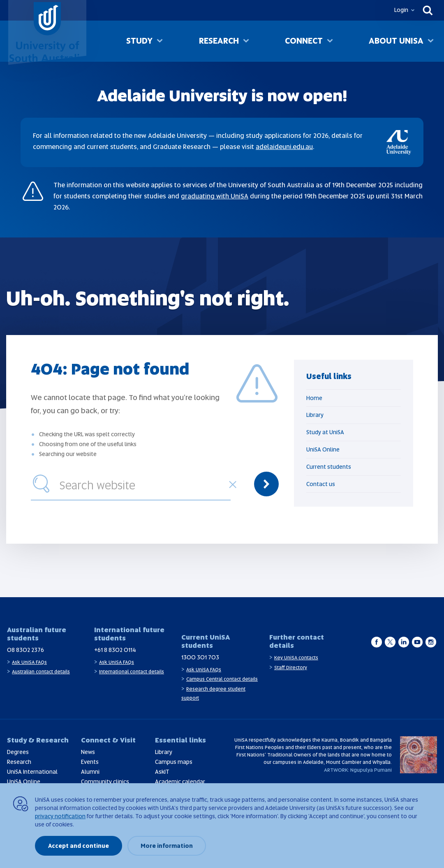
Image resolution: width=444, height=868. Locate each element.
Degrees (18, 752)
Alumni (90, 772)
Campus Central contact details (222, 679)
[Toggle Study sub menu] (160, 42)
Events (90, 762)
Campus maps (174, 762)
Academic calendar (180, 782)
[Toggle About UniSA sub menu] (431, 42)
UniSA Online (323, 449)
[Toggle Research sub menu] (246, 42)
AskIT (162, 772)
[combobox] (143, 484)
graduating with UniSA (215, 196)
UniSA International (32, 772)
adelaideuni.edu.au (284, 147)
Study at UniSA (325, 432)
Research (219, 41)
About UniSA (396, 41)
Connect (304, 41)
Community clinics (105, 782)
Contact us (321, 484)
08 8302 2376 (25, 650)
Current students (329, 467)
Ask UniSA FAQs (29, 662)
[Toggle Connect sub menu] (330, 42)
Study (139, 41)
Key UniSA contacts (296, 658)
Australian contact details (41, 672)
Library (315, 415)
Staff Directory (291, 668)
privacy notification (60, 816)
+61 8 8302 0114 (115, 650)
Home (314, 398)
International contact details (132, 672)
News (88, 752)
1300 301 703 (200, 657)
